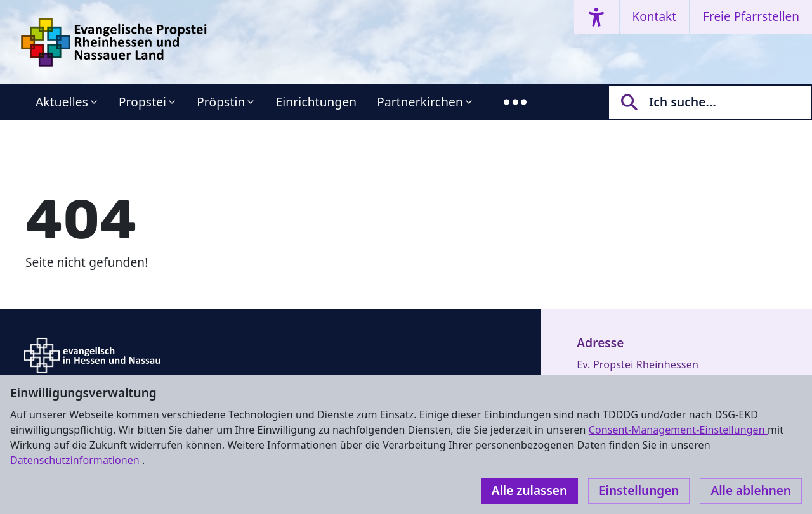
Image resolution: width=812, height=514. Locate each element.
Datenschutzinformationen (76, 460)
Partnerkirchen (420, 102)
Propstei (142, 102)
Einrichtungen (316, 102)
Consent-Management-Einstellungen (678, 430)
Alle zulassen (529, 491)
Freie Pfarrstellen (751, 16)
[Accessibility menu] (596, 17)
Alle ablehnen (751, 491)
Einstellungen (639, 491)
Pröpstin (221, 102)
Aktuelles (62, 102)
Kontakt (655, 16)
